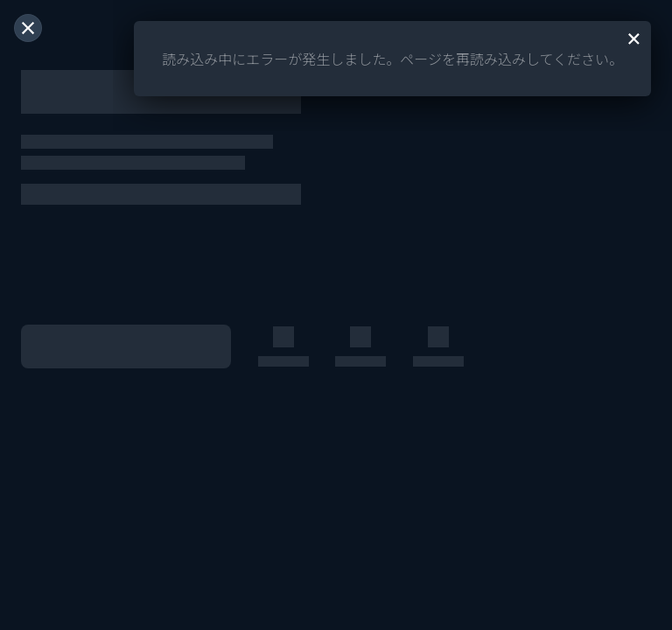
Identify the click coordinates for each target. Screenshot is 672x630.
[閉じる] (28, 28)
